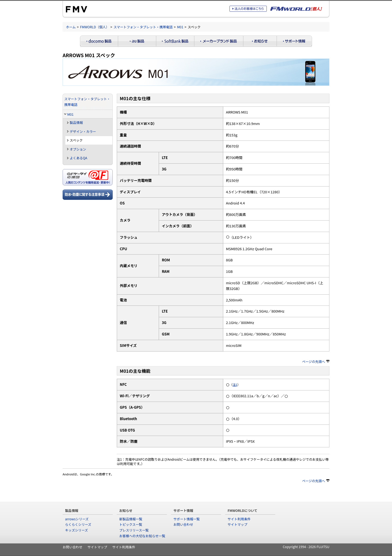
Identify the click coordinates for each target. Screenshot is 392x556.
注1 (235, 384)
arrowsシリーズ (77, 519)
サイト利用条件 (239, 519)
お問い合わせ (183, 524)
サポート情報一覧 (187, 519)
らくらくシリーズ (78, 524)
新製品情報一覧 (131, 519)
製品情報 (76, 122)
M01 (180, 27)
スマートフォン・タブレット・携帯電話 (143, 27)
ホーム (71, 27)
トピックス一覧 (131, 524)
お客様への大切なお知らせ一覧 (142, 536)
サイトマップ (237, 524)
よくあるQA (78, 158)
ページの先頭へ (316, 361)
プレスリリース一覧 (134, 530)
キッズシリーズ (76, 530)
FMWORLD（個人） (95, 27)
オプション (78, 149)
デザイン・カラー (83, 131)
